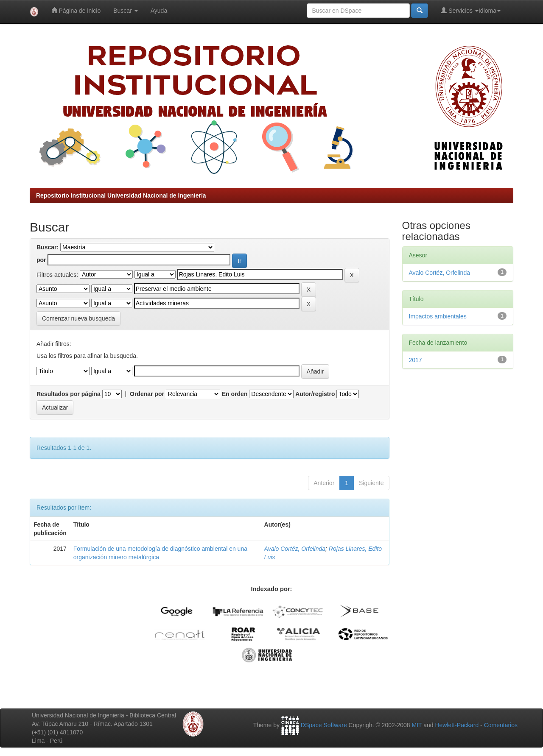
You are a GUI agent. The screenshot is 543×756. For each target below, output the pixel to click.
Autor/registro (315, 394)
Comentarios (501, 725)
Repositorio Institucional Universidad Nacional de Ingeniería (121, 195)
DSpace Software (324, 725)
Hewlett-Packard (457, 725)
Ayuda (159, 11)
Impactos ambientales (438, 316)
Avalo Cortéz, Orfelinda (295, 549)
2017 (416, 360)
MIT (417, 725)
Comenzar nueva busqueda (78, 318)
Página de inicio (76, 10)
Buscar (125, 11)
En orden (235, 394)
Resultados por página (69, 394)
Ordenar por (147, 394)
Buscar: (48, 247)
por (41, 260)
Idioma (490, 11)
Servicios (460, 10)
